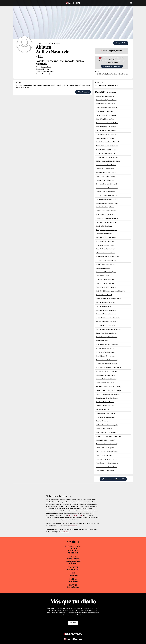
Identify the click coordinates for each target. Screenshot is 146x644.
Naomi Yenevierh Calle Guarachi (107, 108)
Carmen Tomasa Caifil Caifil (105, 406)
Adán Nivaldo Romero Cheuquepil (107, 345)
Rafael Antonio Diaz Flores (105, 455)
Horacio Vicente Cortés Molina (106, 165)
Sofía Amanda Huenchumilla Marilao (108, 329)
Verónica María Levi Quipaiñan (106, 310)
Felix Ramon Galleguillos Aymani (107, 459)
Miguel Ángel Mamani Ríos (105, 119)
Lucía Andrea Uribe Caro (104, 234)
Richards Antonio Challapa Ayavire (107, 157)
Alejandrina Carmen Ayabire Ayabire (108, 257)
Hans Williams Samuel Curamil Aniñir (109, 368)
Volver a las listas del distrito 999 (113, 479)
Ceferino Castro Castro (103, 421)
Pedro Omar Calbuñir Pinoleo (106, 375)
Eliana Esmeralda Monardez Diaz (107, 203)
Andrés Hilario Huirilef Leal (105, 348)
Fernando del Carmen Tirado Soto (107, 173)
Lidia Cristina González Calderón (107, 452)
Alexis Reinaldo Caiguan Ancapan (107, 463)
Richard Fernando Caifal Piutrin (106, 364)
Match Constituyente (75, 515)
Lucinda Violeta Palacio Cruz (105, 180)
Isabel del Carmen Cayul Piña (106, 280)
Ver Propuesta (83, 92)
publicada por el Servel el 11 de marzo (59, 504)
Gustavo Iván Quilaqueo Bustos (106, 333)
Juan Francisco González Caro (106, 241)
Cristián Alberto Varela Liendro (106, 261)
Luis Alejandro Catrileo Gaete (106, 356)
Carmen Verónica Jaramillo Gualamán (108, 391)
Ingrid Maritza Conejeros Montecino (108, 318)
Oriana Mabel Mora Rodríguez (106, 272)
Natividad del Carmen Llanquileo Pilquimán (111, 291)
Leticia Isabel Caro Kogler (104, 226)
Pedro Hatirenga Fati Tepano (105, 440)
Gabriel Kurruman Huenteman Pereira (109, 299)
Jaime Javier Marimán (103, 410)
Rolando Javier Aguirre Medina (106, 134)
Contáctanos (65, 532)
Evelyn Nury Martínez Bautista (106, 433)
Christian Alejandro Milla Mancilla (107, 184)
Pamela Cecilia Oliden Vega (105, 429)
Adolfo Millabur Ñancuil (104, 295)
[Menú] (131, 3)
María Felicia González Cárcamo (107, 238)
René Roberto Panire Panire (105, 245)
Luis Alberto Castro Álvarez (105, 169)
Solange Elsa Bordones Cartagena (107, 219)
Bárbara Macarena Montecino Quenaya (109, 161)
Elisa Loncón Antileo (103, 276)
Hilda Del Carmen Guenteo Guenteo (108, 394)
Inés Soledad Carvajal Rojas (105, 207)
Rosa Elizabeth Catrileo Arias (105, 326)
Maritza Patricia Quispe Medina (106, 100)
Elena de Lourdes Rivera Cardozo (107, 188)
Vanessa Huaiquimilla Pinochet (106, 379)
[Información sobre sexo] (49, 74)
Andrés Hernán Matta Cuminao (106, 371)
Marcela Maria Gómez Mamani (106, 115)
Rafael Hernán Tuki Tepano (105, 448)
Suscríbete (73, 623)
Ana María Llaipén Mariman (105, 402)
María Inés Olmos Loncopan (105, 303)
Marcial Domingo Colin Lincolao (107, 337)
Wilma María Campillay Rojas (106, 215)
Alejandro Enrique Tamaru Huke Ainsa (109, 436)
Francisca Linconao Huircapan (106, 314)
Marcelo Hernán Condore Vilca (106, 154)
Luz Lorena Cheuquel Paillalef (106, 287)
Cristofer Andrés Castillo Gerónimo (107, 196)
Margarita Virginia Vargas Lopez (106, 230)
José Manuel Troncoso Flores (105, 104)
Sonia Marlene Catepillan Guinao (107, 398)
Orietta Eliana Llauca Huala (105, 383)
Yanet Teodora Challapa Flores (106, 150)
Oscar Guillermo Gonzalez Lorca (107, 199)
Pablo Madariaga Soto (103, 268)
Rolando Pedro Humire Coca (105, 249)
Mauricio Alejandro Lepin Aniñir (107, 322)
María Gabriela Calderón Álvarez (107, 222)
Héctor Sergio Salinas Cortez (105, 192)
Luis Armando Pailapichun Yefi (106, 413)
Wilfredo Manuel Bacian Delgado (107, 425)
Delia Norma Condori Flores (105, 111)
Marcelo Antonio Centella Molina (107, 123)
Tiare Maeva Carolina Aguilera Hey (107, 444)
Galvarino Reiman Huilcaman (106, 352)
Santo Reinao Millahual (104, 306)
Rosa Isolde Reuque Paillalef (105, 417)
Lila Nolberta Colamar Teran (105, 253)
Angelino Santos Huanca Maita (106, 127)
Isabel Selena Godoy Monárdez (106, 176)
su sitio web (73, 526)
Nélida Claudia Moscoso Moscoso (107, 146)
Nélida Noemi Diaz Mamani (105, 138)
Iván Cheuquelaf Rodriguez (105, 283)
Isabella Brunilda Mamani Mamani (107, 142)
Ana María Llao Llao (103, 341)
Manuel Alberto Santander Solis (107, 360)
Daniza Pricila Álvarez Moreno (106, 211)
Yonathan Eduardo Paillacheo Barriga (108, 387)
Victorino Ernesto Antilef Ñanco (106, 467)
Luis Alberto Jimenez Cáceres (106, 96)
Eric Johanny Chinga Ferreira (105, 471)
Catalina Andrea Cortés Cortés (106, 131)
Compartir (121, 43)
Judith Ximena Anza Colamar (106, 264)
